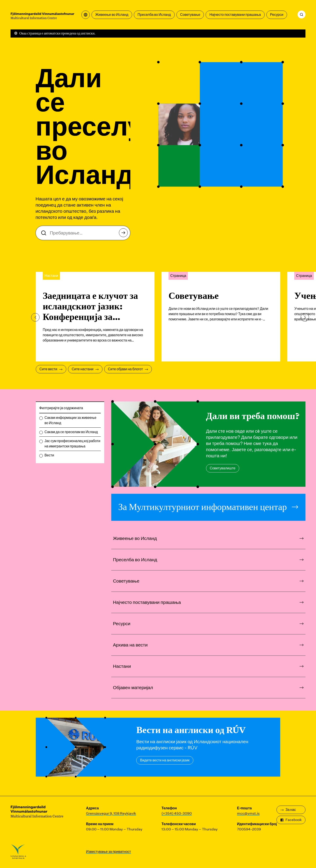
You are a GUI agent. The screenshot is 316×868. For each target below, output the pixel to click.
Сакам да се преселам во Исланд (71, 432)
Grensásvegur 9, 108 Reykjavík (111, 813)
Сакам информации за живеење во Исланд (70, 420)
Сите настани (85, 369)
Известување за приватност (109, 852)
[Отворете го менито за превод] (86, 15)
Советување (190, 15)
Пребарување (125, 234)
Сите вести (51, 369)
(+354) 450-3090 (177, 813)
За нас (288, 810)
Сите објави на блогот (128, 369)
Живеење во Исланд (112, 15)
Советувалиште (223, 468)
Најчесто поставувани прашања (235, 15)
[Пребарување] (302, 15)
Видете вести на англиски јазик (165, 760)
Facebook (291, 820)
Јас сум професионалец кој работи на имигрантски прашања (73, 444)
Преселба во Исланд (154, 15)
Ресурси (277, 15)
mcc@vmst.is (248, 813)
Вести (49, 455)
